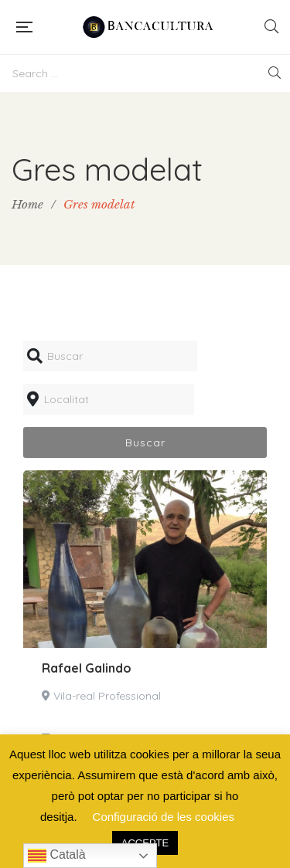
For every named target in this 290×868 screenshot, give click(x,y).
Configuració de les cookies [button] (164, 817)
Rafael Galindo (87, 668)
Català (57, 856)
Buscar (145, 442)
